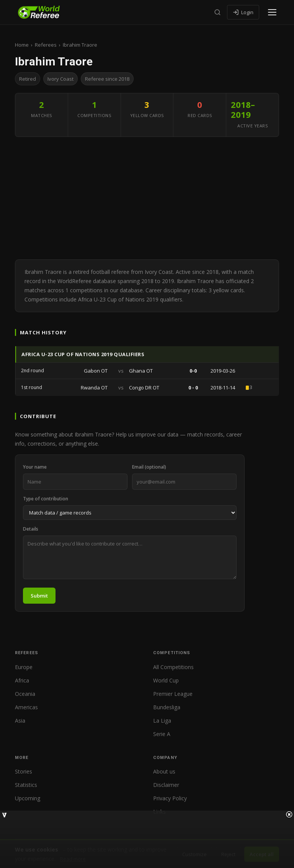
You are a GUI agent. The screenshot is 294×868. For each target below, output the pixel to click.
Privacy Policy (170, 798)
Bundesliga (167, 707)
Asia (20, 721)
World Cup (166, 680)
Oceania (25, 694)
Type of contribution (46, 499)
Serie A (162, 734)
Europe (24, 667)
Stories (24, 771)
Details (31, 529)
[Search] (217, 12)
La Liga (162, 721)
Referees (46, 45)
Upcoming (28, 798)
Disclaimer (166, 785)
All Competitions (173, 667)
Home (22, 45)
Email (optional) (149, 467)
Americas (26, 707)
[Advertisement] (147, 198)
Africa (22, 680)
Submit (39, 596)
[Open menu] (272, 12)
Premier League (173, 694)
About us (164, 771)
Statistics (26, 785)
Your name (35, 467)
